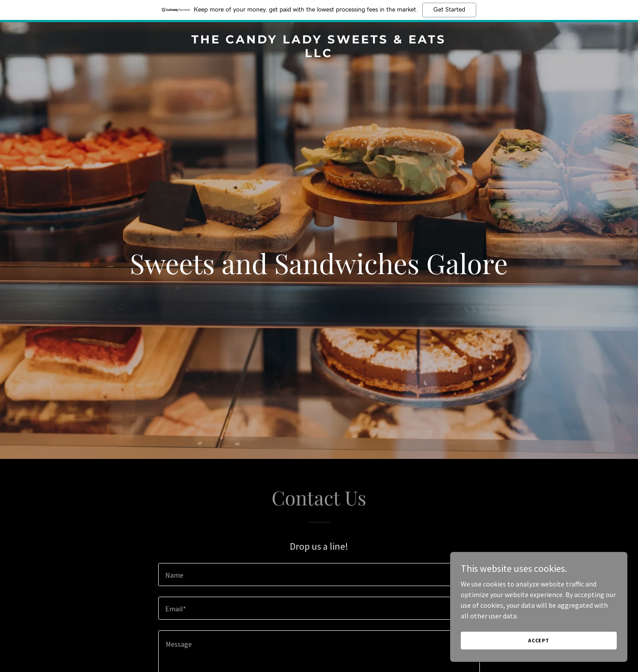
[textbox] (319, 575)
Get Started (449, 10)
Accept (539, 640)
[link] (319, 54)
